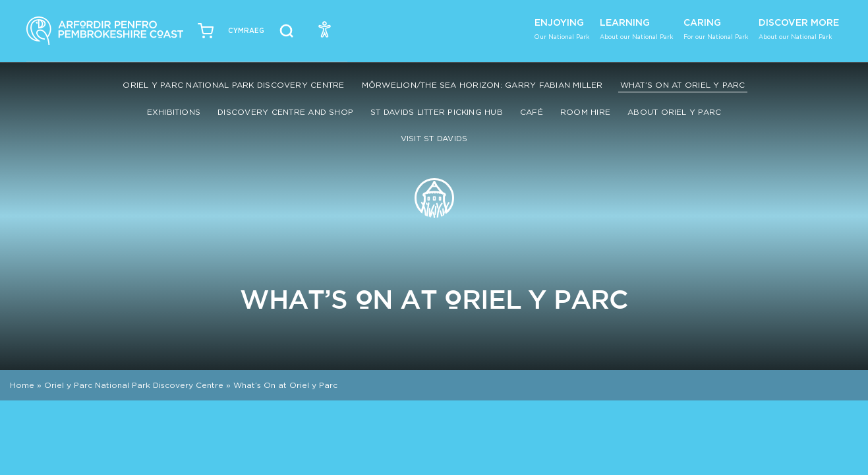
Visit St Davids (434, 138)
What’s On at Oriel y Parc (683, 85)
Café (532, 112)
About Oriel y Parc (674, 112)
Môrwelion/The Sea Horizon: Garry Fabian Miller (482, 85)
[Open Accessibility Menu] (325, 29)
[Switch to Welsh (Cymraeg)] (246, 31)
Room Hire (585, 112)
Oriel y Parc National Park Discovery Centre (233, 85)
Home (22, 385)
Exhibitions (174, 112)
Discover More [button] (799, 29)
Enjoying (562, 29)
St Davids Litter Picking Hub (437, 112)
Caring (716, 29)
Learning (637, 29)
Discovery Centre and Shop (285, 112)
